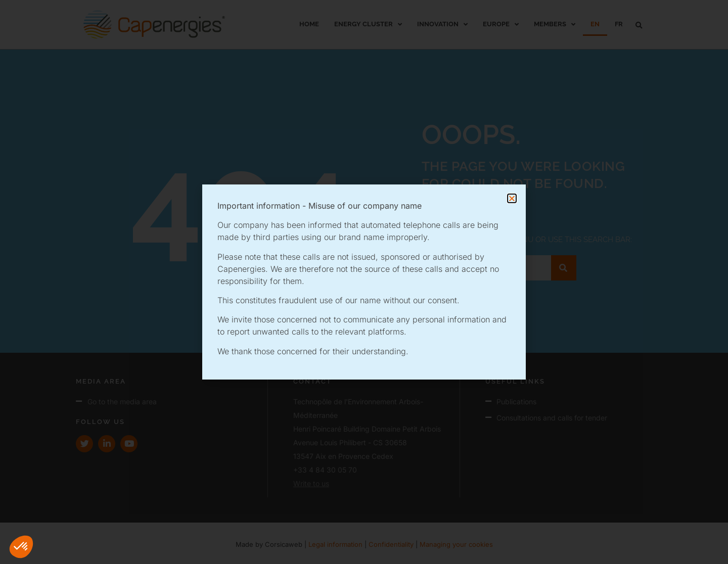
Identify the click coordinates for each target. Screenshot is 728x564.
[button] (21, 547)
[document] (364, 282)
